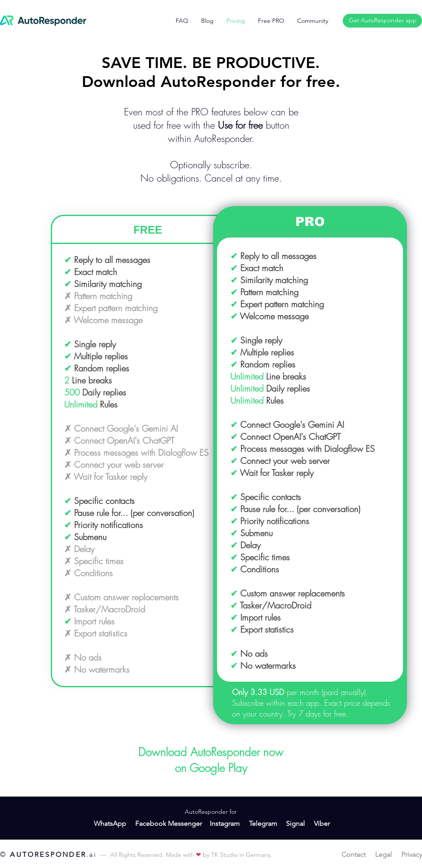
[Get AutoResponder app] (382, 21)
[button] (313, 21)
